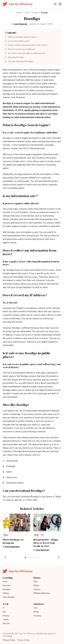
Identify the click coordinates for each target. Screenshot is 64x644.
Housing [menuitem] (37, 616)
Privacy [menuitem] (6, 616)
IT (42, 535)
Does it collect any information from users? (28, 45)
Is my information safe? (19, 41)
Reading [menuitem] (6, 589)
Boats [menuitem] (36, 612)
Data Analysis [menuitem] (9, 597)
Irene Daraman (21, 24)
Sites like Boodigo (16, 57)
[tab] (25, 557)
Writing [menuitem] (6, 593)
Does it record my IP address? (22, 49)
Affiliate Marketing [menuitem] (41, 593)
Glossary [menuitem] (7, 585)
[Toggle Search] (55, 4)
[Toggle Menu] (60, 4)
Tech (27, 13)
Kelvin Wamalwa (12, 547)
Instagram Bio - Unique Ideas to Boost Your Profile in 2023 (46, 543)
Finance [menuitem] (37, 589)
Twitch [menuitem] (6, 620)
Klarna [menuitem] (36, 585)
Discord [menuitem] (6, 623)
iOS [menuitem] (4, 612)
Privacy (35, 13)
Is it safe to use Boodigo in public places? (27, 53)
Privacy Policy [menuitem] (9, 640)
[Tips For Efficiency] (18, 4)
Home (19, 13)
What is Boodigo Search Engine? (23, 37)
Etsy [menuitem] (35, 582)
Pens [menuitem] (5, 582)
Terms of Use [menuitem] (23, 640)
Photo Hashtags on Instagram (13, 541)
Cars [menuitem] (36, 608)
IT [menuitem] (4, 608)
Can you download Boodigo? (21, 61)
